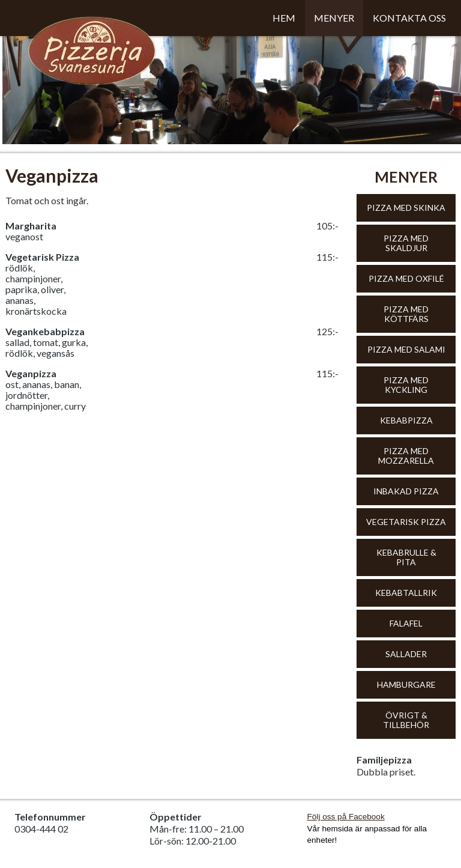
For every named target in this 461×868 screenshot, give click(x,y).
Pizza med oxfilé (406, 278)
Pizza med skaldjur (406, 243)
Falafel (406, 623)
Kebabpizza (406, 420)
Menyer (334, 18)
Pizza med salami (406, 349)
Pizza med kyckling (406, 385)
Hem (284, 18)
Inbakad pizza (406, 491)
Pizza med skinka (406, 208)
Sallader (406, 654)
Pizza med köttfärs (406, 314)
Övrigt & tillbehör (406, 720)
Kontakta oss (409, 18)
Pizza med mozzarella (406, 456)
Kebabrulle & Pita (406, 557)
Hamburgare (406, 684)
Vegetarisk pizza (406, 522)
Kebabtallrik (406, 593)
